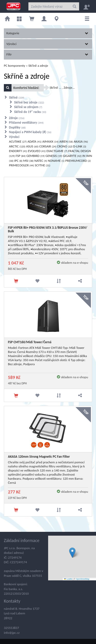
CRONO (65, 146)
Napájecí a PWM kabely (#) (30, 132)
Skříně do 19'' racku (30, 112)
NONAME (56, 161)
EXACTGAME (57, 151)
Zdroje (17, 118)
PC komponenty (14, 66)
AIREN (66, 141)
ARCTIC (17, 146)
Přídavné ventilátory (26, 123)
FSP (21, 156)
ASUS (32, 146)
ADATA (34, 141)
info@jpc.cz (12, 633)
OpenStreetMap (83, 579)
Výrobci (47, 44)
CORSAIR (48, 146)
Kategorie (47, 33)
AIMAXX (50, 141)
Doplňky (17, 127)
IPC (18, 161)
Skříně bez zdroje (29, 102)
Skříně (17, 97)
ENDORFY (18, 151)
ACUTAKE (18, 141)
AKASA (81, 141)
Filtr (47, 54)
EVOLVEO (37, 151)
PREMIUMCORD (78, 161)
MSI (28, 161)
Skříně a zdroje (38, 66)
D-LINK (80, 146)
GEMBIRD (36, 156)
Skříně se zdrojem (28, 107)
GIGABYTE (72, 156)
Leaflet (68, 579)
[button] (72, 553)
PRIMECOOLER (22, 165)
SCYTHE (43, 165)
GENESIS (54, 156)
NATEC (41, 161)
